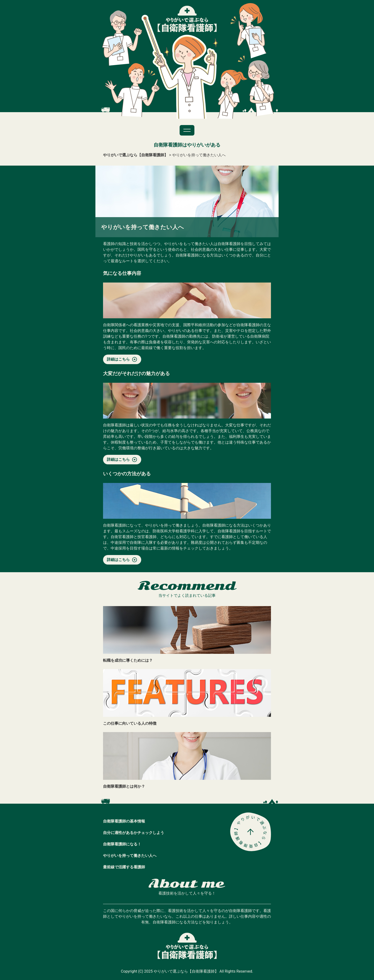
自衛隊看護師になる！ (122, 844)
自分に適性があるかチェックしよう (134, 833)
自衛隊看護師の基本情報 (124, 821)
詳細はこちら (118, 359)
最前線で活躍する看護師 (124, 867)
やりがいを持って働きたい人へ (130, 856)
